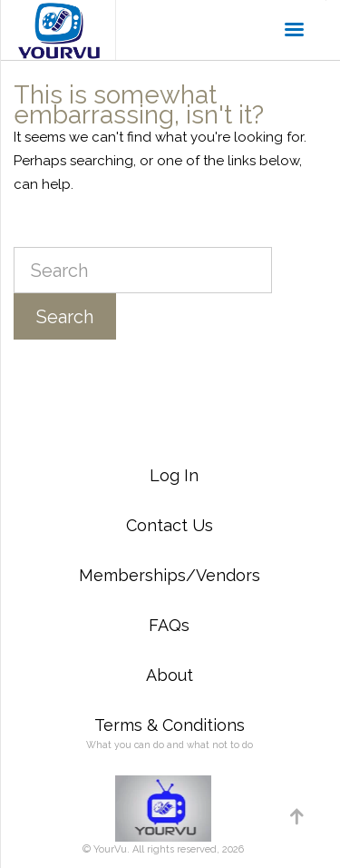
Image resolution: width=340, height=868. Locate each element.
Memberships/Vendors (170, 575)
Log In (174, 475)
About (170, 675)
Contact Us (170, 525)
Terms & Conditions (170, 725)
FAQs (169, 625)
